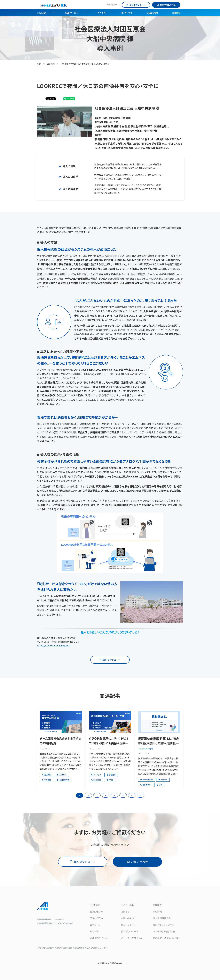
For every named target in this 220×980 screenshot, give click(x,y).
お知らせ (125, 911)
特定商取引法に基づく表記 (166, 938)
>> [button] (140, 795)
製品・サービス (71, 13)
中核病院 (48, 780)
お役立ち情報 (152, 13)
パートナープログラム (132, 938)
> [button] (132, 795)
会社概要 (176, 13)
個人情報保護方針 (162, 918)
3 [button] (97, 795)
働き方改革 (147, 785)
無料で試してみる (168, 5)
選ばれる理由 (96, 918)
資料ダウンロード (137, 5)
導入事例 (102, 13)
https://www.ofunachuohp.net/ (54, 645)
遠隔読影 (48, 775)
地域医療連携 (64, 780)
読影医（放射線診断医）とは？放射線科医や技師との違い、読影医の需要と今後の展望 (159, 741)
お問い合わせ (112, 5)
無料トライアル (128, 925)
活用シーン (95, 925)
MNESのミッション (99, 938)
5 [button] (114, 795)
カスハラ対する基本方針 (165, 931)
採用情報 (157, 911)
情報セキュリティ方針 (163, 925)
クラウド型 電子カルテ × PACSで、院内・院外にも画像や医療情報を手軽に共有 (110, 741)
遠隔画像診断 (148, 779)
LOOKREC (42, 13)
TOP (39, 64)
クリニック (97, 775)
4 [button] (106, 795)
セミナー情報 (127, 13)
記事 (160, 785)
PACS (111, 780)
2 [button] (88, 795)
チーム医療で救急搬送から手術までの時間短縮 (60, 741)
